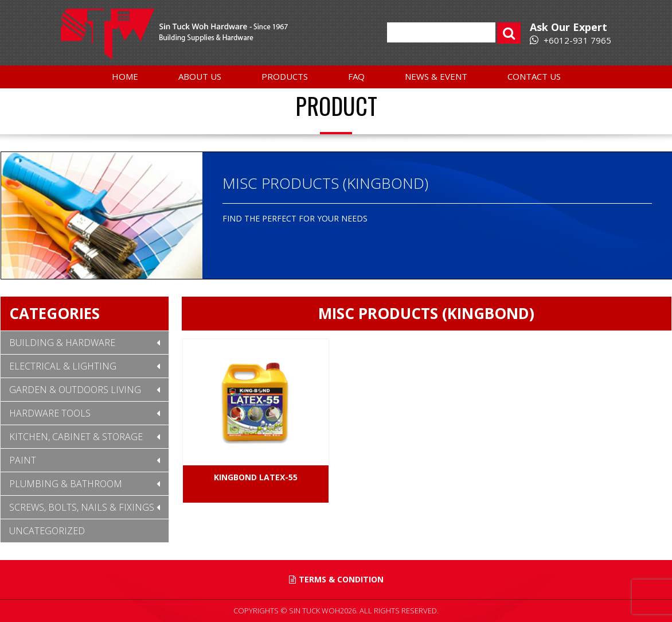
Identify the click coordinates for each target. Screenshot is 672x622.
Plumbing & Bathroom (66, 484)
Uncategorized (47, 531)
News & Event (436, 76)
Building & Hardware (62, 343)
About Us (200, 76)
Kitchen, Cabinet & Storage (76, 437)
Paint (23, 460)
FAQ (356, 76)
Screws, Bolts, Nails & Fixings (82, 507)
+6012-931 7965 (571, 40)
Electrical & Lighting (63, 366)
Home (125, 76)
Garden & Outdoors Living (75, 390)
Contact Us (534, 76)
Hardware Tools (50, 413)
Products (285, 76)
